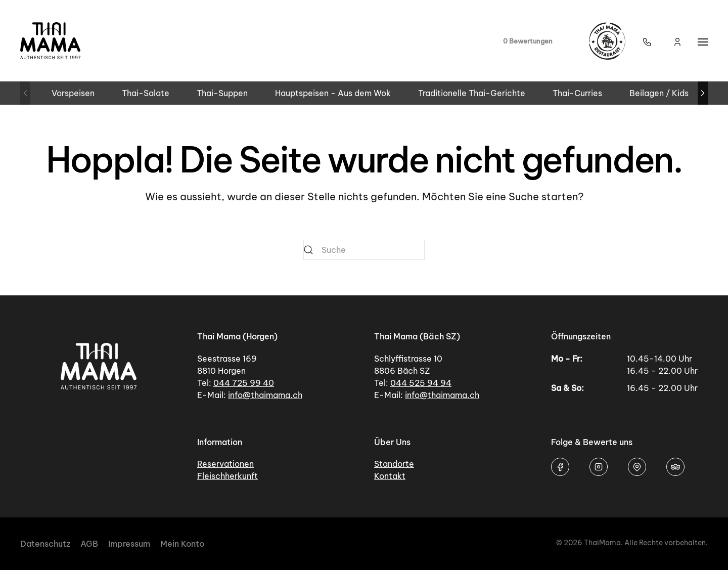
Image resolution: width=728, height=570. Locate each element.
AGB (89, 544)
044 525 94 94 (421, 383)
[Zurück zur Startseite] (51, 41)
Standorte (394, 464)
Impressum (129, 544)
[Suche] (364, 250)
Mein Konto (182, 544)
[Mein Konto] (677, 41)
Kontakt (390, 476)
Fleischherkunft (227, 476)
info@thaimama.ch (265, 395)
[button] (647, 41)
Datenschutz (45, 544)
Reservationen (225, 464)
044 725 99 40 (244, 383)
